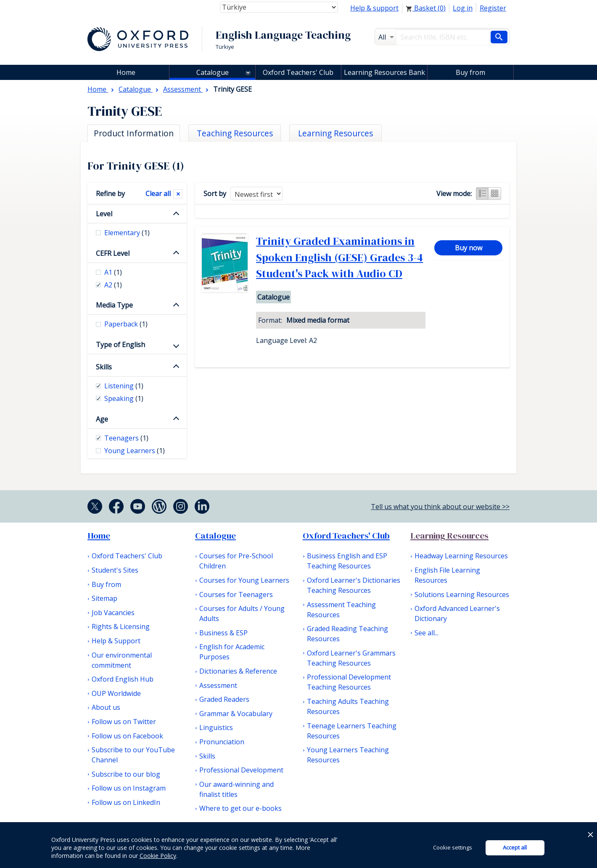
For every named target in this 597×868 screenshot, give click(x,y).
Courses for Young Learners (244, 580)
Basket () (426, 8)
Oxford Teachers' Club (298, 72)
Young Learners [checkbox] (135, 451)
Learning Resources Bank (384, 72)
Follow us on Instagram (129, 788)
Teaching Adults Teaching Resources (348, 706)
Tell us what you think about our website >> (440, 507)
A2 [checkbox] (113, 285)
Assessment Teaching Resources (341, 610)
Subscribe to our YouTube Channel (133, 755)
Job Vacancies (113, 613)
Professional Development (241, 770)
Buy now (469, 248)
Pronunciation (222, 742)
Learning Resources (449, 536)
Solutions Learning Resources (462, 595)
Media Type (114, 305)
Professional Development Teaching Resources (349, 682)
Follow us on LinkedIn (126, 802)
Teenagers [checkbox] (126, 438)
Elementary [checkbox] (127, 233)
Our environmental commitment (122, 660)
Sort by (215, 194)
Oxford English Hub (123, 679)
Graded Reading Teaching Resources (347, 634)
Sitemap (104, 598)
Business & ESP (223, 633)
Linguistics (216, 727)
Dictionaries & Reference (238, 671)
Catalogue (213, 72)
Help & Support (116, 641)
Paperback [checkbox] (126, 324)
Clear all (158, 194)
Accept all (515, 847)
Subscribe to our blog (126, 774)
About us (106, 707)
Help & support (374, 8)
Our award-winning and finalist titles (236, 789)
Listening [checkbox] (124, 386)
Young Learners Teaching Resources (348, 755)
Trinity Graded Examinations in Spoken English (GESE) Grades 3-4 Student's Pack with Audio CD (339, 257)
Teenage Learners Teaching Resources (352, 731)
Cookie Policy (158, 856)
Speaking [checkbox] (124, 398)
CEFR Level (113, 253)
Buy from (470, 72)
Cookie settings (453, 847)
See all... (427, 633)
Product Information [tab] (134, 133)
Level (104, 214)
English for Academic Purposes (232, 652)
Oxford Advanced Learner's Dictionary (457, 613)
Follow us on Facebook (127, 736)
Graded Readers (224, 699)
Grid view (495, 194)
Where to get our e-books (240, 808)
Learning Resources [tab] (335, 133)
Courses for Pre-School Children (236, 561)
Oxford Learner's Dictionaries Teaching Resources (354, 585)
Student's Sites (115, 570)
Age (102, 419)
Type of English (120, 345)
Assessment (218, 685)
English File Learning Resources (447, 575)
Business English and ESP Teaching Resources (347, 561)
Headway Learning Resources (461, 556)
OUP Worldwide (116, 693)
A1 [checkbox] (113, 272)
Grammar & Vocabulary (236, 714)
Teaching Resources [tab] (235, 133)
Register (493, 8)
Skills (104, 367)
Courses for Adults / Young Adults (242, 613)
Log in (463, 8)
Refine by (110, 194)
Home (99, 536)
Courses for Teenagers (236, 595)
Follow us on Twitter (124, 722)
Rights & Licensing (121, 626)
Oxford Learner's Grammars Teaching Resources (351, 658)
